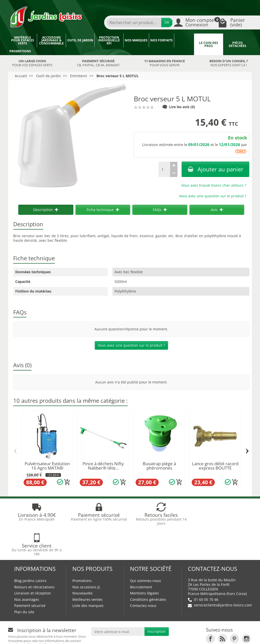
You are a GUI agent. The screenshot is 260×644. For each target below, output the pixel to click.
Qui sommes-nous (145, 550)
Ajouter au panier (215, 169)
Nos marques (136, 40)
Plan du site (24, 581)
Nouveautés (83, 562)
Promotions (20, 51)
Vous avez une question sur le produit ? (213, 196)
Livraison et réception (33, 562)
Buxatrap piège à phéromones (159, 466)
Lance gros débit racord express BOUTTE (215, 466)
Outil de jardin (80, 40)
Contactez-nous (143, 575)
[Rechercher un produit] (134, 22)
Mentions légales (144, 562)
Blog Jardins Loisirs (30, 550)
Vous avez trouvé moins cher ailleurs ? (214, 185)
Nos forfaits (161, 40)
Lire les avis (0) (179, 107)
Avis (217, 210)
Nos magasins (109, 631)
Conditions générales (148, 569)
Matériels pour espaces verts (23, 40)
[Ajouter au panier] (67, 482)
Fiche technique (103, 210)
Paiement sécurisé (30, 575)
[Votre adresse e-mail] (118, 601)
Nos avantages (27, 569)
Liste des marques (88, 575)
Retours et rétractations (34, 556)
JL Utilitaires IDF (206, 631)
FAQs (160, 210)
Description (46, 210)
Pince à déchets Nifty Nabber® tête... (103, 466)
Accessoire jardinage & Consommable (51, 40)
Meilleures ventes (87, 569)
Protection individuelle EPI (109, 40)
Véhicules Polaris (113, 635)
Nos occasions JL (86, 556)
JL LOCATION (170, 631)
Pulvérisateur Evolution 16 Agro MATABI (47, 466)
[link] (210, 608)
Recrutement (141, 556)
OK (167, 22)
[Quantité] (164, 169)
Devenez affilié (24, 635)
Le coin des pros (209, 44)
